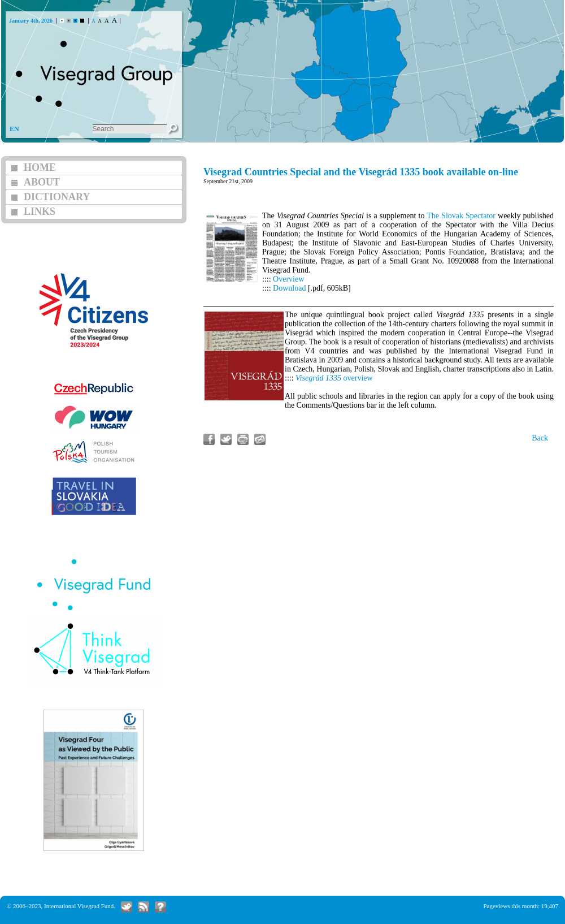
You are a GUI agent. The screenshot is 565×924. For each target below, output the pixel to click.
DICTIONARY (57, 197)
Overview (288, 279)
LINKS (40, 211)
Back (540, 438)
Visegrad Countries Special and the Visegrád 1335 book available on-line (361, 172)
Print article (243, 439)
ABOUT (42, 182)
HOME (40, 167)
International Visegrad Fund (79, 906)
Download (289, 288)
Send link (260, 439)
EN (14, 129)
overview (334, 378)
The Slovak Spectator (461, 216)
